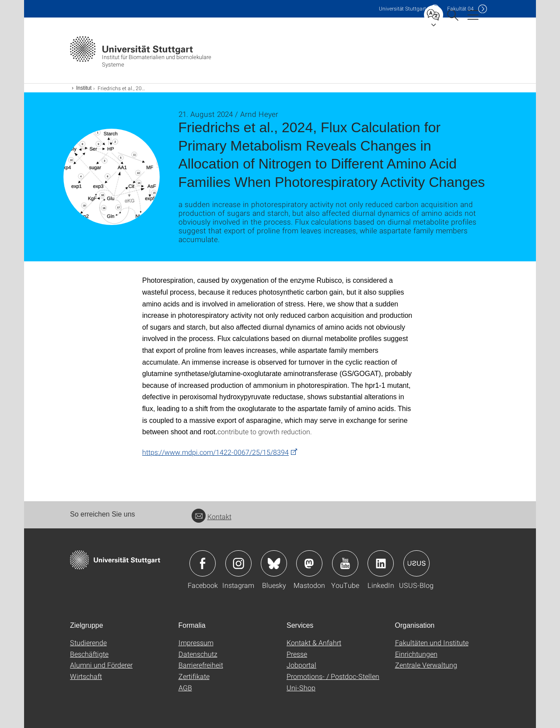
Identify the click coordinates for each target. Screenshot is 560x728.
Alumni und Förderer (101, 665)
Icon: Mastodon (309, 563)
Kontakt (212, 516)
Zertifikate (194, 676)
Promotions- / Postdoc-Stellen (333, 676)
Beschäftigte (89, 654)
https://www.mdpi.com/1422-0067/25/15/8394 (215, 452)
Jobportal (301, 665)
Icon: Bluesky (274, 563)
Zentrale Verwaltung (426, 665)
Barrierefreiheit (201, 665)
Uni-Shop (301, 688)
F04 (460, 9)
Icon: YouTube (345, 563)
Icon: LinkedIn (381, 563)
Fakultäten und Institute (432, 642)
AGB (185, 688)
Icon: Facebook (203, 563)
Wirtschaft (86, 676)
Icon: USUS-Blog (416, 563)
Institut (84, 88)
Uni (402, 9)
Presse (297, 654)
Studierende (88, 642)
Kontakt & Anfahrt (314, 642)
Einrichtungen (416, 654)
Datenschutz (198, 654)
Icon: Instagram (238, 563)
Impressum (196, 642)
